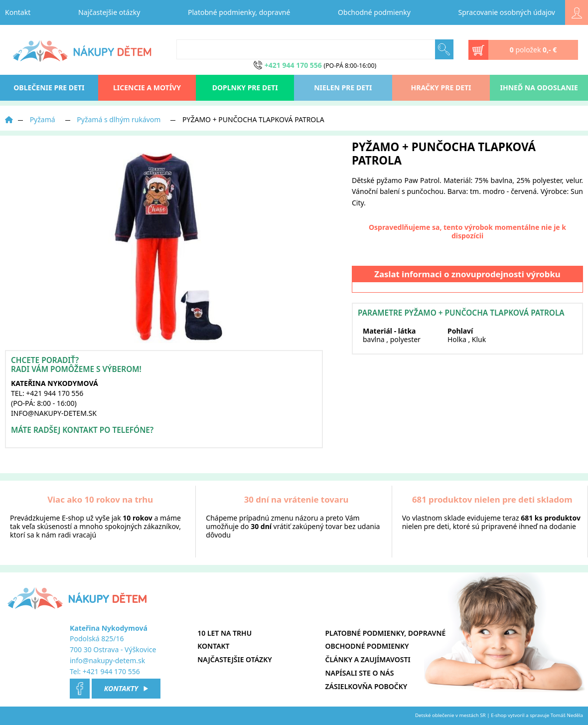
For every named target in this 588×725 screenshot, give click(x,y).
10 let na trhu (224, 633)
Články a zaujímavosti (368, 659)
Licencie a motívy (147, 88)
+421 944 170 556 (111, 671)
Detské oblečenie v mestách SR (450, 715)
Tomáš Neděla (567, 715)
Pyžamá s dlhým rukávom (119, 119)
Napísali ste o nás (360, 673)
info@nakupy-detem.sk (107, 660)
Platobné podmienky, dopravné (239, 12)
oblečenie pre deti (49, 88)
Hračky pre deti (441, 88)
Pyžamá (43, 119)
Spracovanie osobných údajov (507, 12)
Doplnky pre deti (245, 88)
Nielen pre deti (343, 88)
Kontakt (18, 12)
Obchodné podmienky (374, 12)
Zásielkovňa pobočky (367, 686)
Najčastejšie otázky (109, 12)
